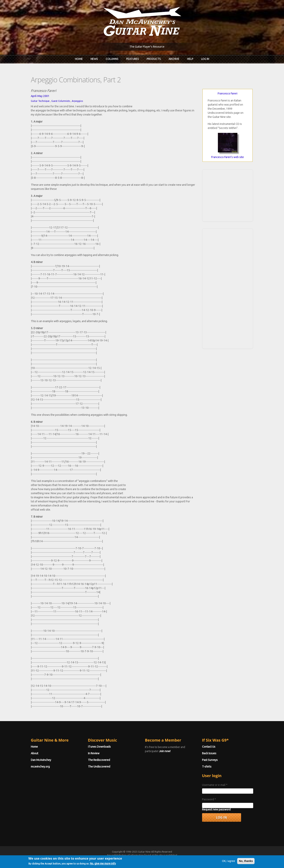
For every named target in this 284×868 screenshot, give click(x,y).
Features (133, 59)
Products (154, 59)
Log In (205, 59)
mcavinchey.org (40, 767)
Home (79, 59)
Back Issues (209, 753)
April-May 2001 (40, 96)
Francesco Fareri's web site (228, 157)
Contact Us (209, 747)
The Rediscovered (99, 760)
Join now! (165, 751)
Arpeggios (77, 101)
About (35, 753)
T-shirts (207, 767)
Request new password (216, 809)
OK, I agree (229, 862)
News (94, 59)
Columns (112, 59)
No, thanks (246, 862)
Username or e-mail (215, 785)
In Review (94, 753)
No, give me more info (103, 865)
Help (190, 59)
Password (209, 799)
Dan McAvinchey (41, 760)
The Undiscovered (99, 767)
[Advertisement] (228, 195)
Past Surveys (210, 760)
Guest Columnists (61, 101)
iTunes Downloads (99, 747)
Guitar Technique (40, 101)
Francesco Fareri (228, 93)
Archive (174, 59)
